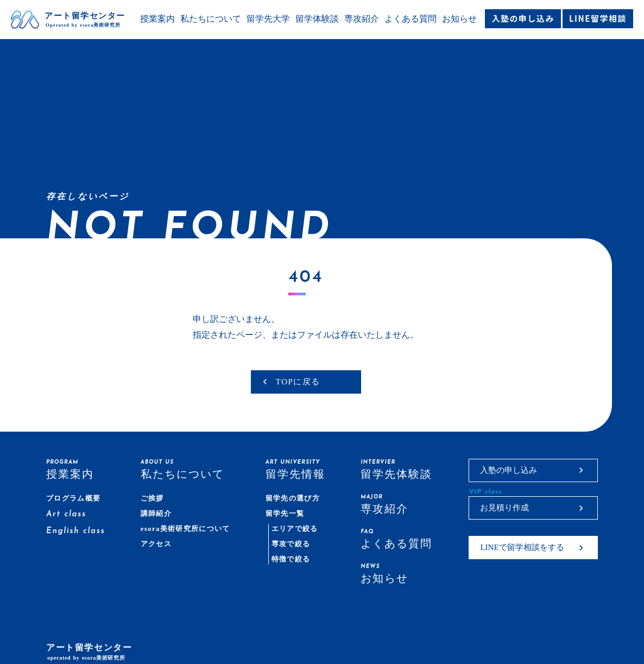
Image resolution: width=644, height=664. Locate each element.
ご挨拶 (152, 498)
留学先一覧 (285, 513)
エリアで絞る (295, 529)
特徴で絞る (291, 559)
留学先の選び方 (293, 498)
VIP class (485, 492)
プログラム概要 (73, 498)
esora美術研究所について (185, 529)
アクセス (156, 544)
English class (75, 531)
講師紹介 (156, 513)
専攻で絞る (291, 544)
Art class (66, 514)
